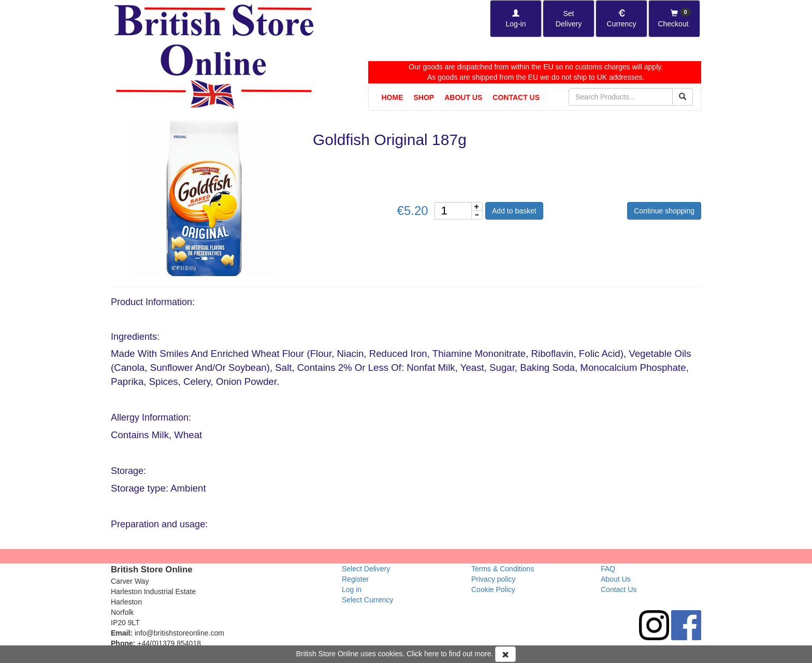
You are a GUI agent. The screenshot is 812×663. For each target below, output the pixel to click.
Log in (352, 589)
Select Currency (368, 600)
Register (355, 579)
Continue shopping (664, 211)
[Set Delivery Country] (569, 19)
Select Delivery (366, 569)
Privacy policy (494, 579)
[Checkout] (674, 19)
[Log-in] (516, 19)
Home (393, 97)
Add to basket (514, 211)
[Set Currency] (621, 19)
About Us (463, 97)
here (431, 654)
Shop (424, 97)
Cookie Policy (493, 589)
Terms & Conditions (503, 569)
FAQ (608, 569)
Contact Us (516, 97)
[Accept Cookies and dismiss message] (505, 654)
